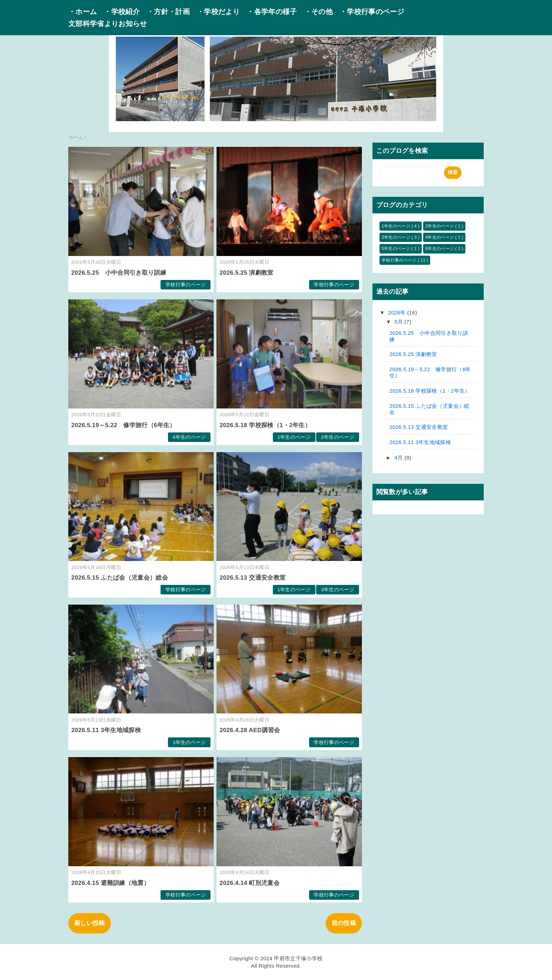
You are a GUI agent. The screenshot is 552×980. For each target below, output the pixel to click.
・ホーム (83, 12)
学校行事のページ (186, 285)
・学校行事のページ (372, 12)
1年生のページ (294, 437)
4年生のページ (440, 237)
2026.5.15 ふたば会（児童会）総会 (120, 578)
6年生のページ (189, 437)
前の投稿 (344, 923)
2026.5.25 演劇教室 (247, 273)
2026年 (398, 313)
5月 (399, 322)
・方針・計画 (168, 12)
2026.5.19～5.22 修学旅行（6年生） (124, 425)
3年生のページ (338, 590)
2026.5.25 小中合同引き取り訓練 (119, 273)
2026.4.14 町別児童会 (250, 883)
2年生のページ (338, 437)
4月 (399, 458)
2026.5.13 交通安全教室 (253, 578)
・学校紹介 (122, 12)
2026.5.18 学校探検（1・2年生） (265, 425)
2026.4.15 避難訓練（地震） (111, 883)
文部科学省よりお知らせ (108, 24)
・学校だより (218, 12)
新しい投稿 (90, 923)
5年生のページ (397, 249)
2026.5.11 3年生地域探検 (106, 730)
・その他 (318, 12)
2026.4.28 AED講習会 (250, 730)
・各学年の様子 (272, 12)
